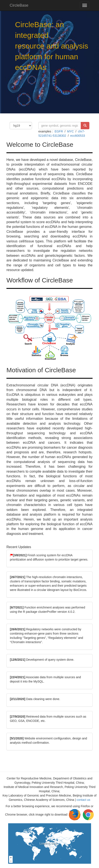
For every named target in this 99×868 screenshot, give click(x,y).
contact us (83, 800)
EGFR (59, 131)
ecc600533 (78, 136)
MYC (70, 131)
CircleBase (19, 5)
